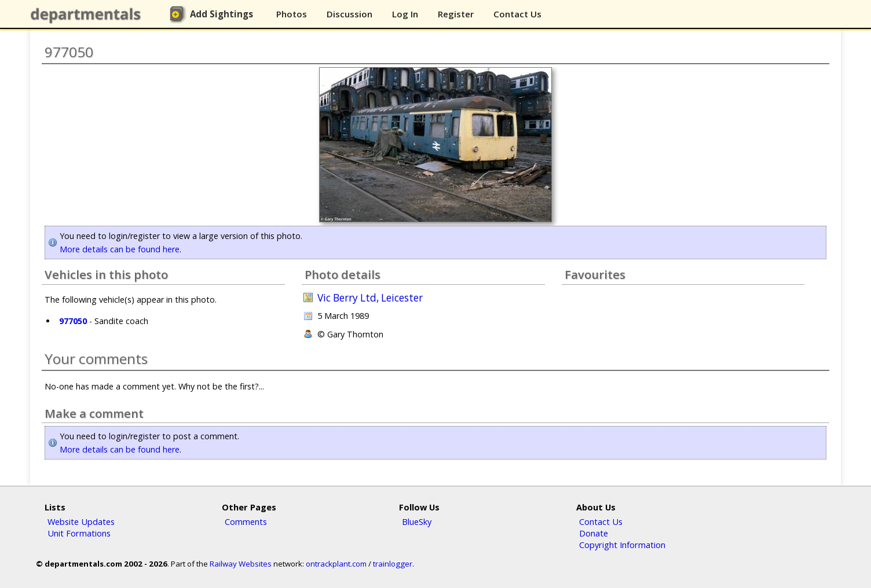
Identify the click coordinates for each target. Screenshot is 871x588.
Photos (292, 14)
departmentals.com (88, 14)
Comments (246, 521)
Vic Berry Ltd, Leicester (370, 298)
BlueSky (417, 521)
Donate (594, 533)
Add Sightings (222, 14)
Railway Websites (241, 564)
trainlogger (393, 564)
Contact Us (517, 14)
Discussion (350, 14)
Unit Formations (79, 533)
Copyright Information (622, 545)
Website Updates (81, 521)
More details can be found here (120, 249)
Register (456, 14)
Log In (405, 14)
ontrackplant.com (336, 564)
